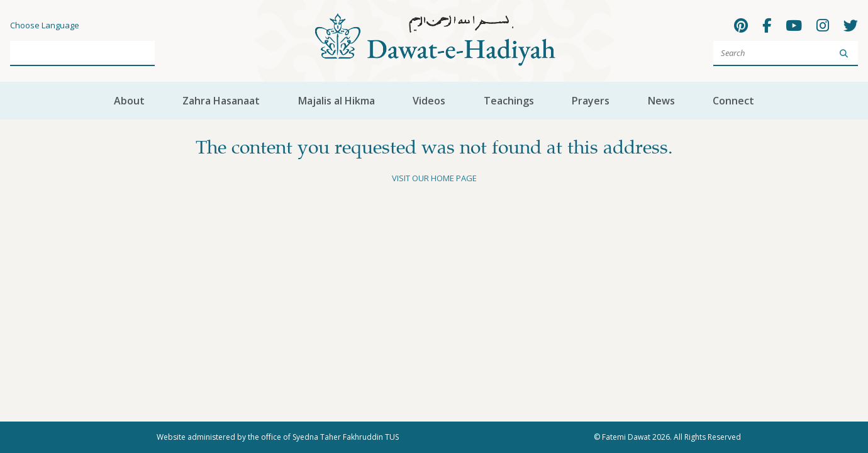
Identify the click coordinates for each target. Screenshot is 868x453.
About (129, 101)
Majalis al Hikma (337, 101)
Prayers (591, 101)
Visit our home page (434, 178)
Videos (429, 101)
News (661, 101)
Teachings (509, 101)
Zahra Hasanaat (221, 101)
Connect (733, 101)
